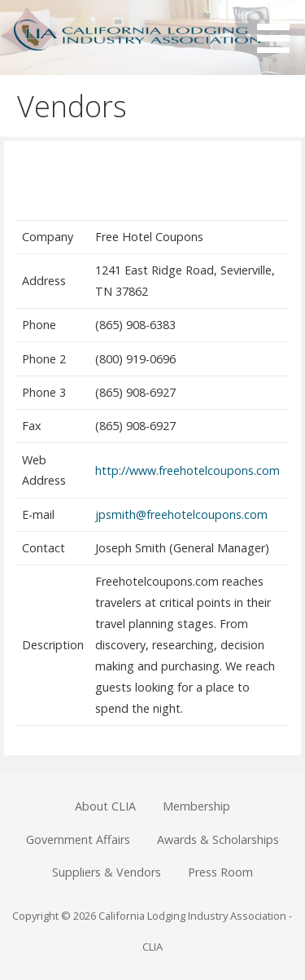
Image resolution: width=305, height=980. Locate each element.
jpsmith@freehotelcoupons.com (181, 514)
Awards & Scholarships (218, 839)
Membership (196, 806)
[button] (279, 29)
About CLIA (105, 806)
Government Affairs (78, 839)
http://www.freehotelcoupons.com (187, 470)
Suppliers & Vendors (107, 872)
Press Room (220, 872)
